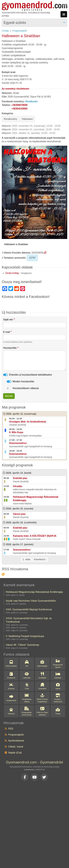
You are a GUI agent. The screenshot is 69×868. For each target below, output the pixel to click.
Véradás (18, 486)
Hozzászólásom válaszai (26, 388)
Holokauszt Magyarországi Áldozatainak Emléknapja (34, 592)
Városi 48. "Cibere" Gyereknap (22, 645)
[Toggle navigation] (64, 14)
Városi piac (19, 514)
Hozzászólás (10, 348)
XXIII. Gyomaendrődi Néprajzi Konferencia (29, 609)
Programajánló (20, 31)
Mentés (9, 396)
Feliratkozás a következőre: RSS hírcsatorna (3, 574)
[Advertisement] (34, 824)
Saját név (8, 320)
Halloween (27, 119)
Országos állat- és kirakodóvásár (28, 422)
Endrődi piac (20, 478)
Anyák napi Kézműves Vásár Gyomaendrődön (31, 601)
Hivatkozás (31, 101)
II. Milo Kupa (16, 432)
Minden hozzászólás (23, 381)
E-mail (6, 332)
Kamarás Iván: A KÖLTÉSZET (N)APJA (35, 536)
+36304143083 (19, 109)
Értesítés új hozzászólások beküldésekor (31, 375)
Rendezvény (10, 119)
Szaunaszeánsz (18, 443)
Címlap (5, 31)
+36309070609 (19, 105)
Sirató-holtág (12, 273)
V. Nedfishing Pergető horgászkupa (25, 636)
